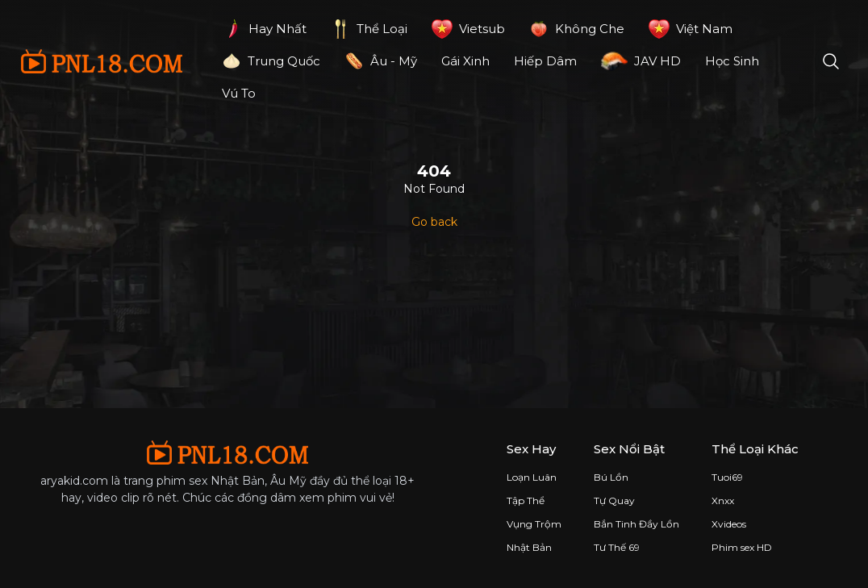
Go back (434, 222)
